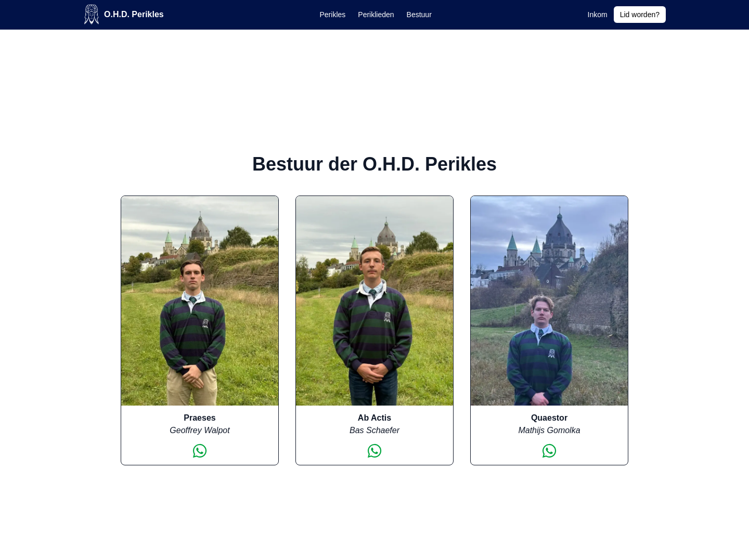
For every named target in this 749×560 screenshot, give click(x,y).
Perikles (333, 15)
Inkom (598, 15)
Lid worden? (640, 15)
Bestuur (419, 15)
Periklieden (376, 15)
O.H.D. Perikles (124, 14)
